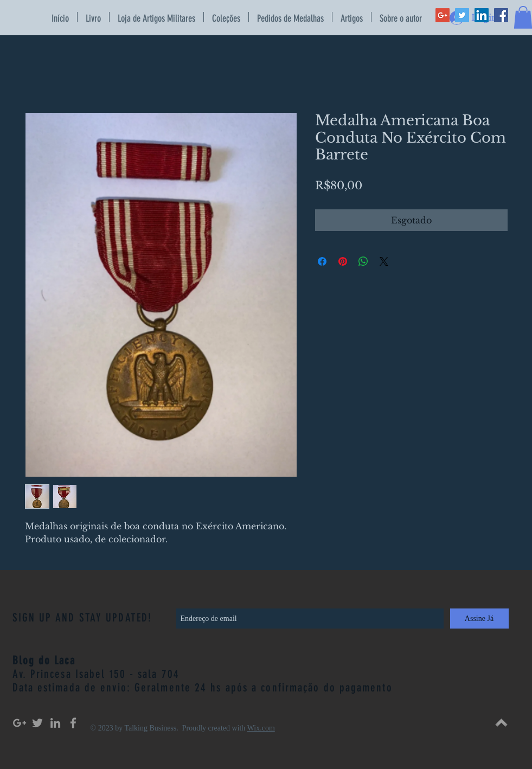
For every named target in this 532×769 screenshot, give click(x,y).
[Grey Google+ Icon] (20, 723)
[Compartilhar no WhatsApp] (363, 261)
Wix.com (261, 728)
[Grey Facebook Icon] (73, 723)
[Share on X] (384, 261)
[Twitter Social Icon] (462, 15)
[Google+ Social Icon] (443, 15)
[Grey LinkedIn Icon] (55, 723)
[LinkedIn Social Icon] (482, 15)
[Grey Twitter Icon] (37, 723)
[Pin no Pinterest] (343, 261)
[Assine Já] (479, 619)
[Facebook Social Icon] (501, 15)
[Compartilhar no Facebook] (322, 261)
